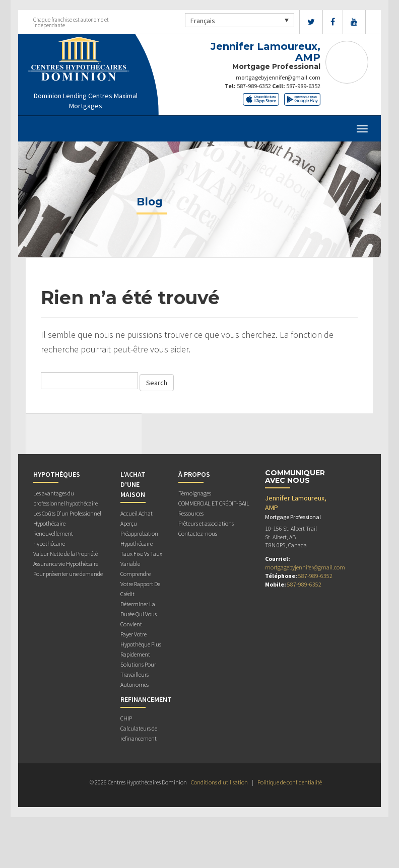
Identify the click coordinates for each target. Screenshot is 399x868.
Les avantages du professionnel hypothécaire (65, 498)
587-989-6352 (254, 86)
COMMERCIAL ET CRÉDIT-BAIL (214, 503)
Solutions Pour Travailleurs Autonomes (138, 674)
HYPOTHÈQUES (57, 474)
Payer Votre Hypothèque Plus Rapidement (141, 644)
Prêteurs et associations (206, 523)
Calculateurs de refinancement (139, 733)
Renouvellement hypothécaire (53, 538)
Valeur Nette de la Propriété (65, 554)
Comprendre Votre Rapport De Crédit (140, 584)
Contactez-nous (198, 533)
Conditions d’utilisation (219, 782)
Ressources (191, 513)
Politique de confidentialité (290, 782)
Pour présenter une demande (68, 574)
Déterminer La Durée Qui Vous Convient (139, 614)
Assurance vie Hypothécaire (66, 564)
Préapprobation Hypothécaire (139, 538)
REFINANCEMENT (146, 699)
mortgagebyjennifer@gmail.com (278, 77)
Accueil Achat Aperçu (137, 518)
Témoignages (195, 493)
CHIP (126, 718)
